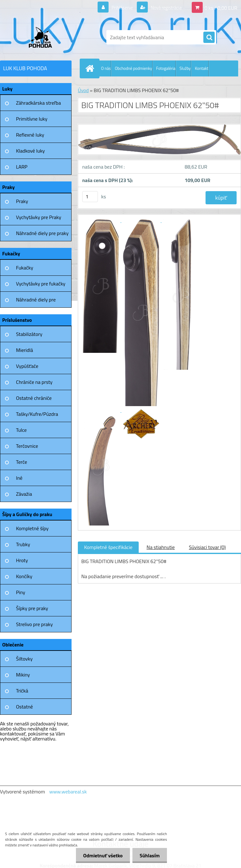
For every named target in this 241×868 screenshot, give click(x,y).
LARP (22, 167)
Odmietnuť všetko (101, 855)
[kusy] (90, 197)
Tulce (21, 430)
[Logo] (43, 37)
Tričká (22, 691)
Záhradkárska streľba (38, 103)
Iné (19, 478)
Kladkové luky (30, 151)
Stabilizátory (29, 334)
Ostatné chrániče (34, 398)
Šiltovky (24, 659)
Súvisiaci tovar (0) (207, 547)
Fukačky (25, 268)
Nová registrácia (164, 8)
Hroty (22, 560)
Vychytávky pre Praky (39, 217)
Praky (22, 201)
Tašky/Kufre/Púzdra (37, 414)
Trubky (23, 544)
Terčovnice (27, 446)
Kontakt (202, 68)
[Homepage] (91, 68)
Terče (21, 462)
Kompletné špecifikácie (108, 547)
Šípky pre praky (32, 608)
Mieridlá (24, 350)
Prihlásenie (118, 8)
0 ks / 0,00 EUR (221, 8)
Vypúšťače (27, 366)
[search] (209, 38)
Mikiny (23, 675)
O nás (106, 68)
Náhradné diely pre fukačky (36, 302)
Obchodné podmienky (134, 68)
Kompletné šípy (32, 528)
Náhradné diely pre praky (42, 233)
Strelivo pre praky (34, 624)
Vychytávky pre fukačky (41, 284)
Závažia (24, 494)
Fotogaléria (166, 68)
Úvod (83, 90)
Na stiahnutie (161, 547)
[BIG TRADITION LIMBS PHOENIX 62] (101, 220)
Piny (21, 592)
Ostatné (24, 707)
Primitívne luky (32, 119)
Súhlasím (149, 855)
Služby (185, 68)
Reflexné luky (30, 135)
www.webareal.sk (68, 792)
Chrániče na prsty (34, 382)
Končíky (24, 576)
